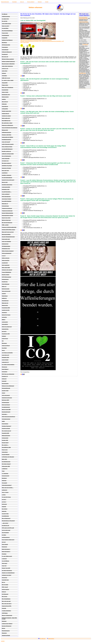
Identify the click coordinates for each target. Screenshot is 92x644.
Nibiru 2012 (4, 459)
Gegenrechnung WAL (7, 606)
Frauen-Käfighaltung (6, 272)
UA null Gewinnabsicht (7, 178)
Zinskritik (4, 608)
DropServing (5, 282)
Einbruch (4, 592)
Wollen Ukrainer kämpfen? (8, 251)
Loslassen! (4, 559)
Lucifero (4, 495)
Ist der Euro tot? (5, 355)
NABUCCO (4, 298)
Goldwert (4, 336)
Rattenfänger (5, 296)
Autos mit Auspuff (6, 142)
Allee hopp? (5, 563)
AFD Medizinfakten (6, 246)
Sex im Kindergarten (6, 156)
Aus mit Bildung (5, 561)
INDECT (4, 320)
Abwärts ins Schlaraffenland (8, 573)
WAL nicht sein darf (6, 601)
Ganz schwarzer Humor (7, 147)
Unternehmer (5, 452)
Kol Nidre (4, 535)
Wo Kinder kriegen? (6, 464)
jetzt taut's (4, 331)
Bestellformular (82, 73)
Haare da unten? (6, 26)
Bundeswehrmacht (6, 412)
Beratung (40, 2)
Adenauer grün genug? (7, 270)
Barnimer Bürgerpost (7, 626)
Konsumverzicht (5, 476)
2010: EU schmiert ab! (7, 327)
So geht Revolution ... (7, 192)
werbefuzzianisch (6, 537)
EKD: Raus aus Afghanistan (8, 374)
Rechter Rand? (5, 443)
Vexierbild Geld (5, 580)
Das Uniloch (5, 509)
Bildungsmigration (6, 436)
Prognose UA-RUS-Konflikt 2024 (9, 227)
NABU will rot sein (6, 78)
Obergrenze (4, 367)
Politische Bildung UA (7, 52)
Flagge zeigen (5, 85)
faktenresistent (5, 97)
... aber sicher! (5, 523)
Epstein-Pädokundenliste (7, 213)
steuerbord (4, 312)
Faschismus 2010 (6, 334)
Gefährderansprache (6, 132)
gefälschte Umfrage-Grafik (8, 154)
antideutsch (4, 490)
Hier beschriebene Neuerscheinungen (83, 18)
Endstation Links (6, 189)
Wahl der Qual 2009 (6, 410)
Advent (3, 393)
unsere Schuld (5, 360)
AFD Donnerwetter (6, 45)
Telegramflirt (5, 83)
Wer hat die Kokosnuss (7, 223)
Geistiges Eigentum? (6, 426)
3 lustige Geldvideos (6, 611)
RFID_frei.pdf (5, 587)
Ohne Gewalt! (5, 544)
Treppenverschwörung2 (7, 211)
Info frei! (4, 542)
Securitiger (4, 348)
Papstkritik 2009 (5, 433)
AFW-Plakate (5, 613)
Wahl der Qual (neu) (6, 220)
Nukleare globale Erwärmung (8, 61)
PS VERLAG (5, 14)
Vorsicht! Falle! (5, 514)
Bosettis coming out (6, 151)
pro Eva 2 (4, 499)
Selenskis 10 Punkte (6, 168)
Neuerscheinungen (5, 2)
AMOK (3, 421)
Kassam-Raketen (6, 455)
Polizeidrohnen (5, 279)
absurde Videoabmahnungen (8, 237)
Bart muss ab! (5, 57)
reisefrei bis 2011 (6, 310)
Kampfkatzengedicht (6, 140)
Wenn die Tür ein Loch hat (8, 232)
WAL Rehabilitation (6, 599)
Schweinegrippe (5, 402)
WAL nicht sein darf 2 (7, 604)
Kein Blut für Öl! (5, 526)
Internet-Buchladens (84, 22)
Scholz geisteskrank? (7, 253)
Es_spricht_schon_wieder (8, 80)
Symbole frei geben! (6, 116)
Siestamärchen (5, 301)
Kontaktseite (85, 44)
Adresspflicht (5, 324)
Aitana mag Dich (6, 260)
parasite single (5, 391)
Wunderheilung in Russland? (8, 521)
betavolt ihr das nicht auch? (8, 180)
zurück (3, 641)
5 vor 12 (4, 256)
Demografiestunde (6, 388)
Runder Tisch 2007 (6, 568)
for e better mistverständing (8, 365)
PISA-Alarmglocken (6, 197)
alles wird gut (5, 102)
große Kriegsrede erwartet (8, 144)
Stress (3, 350)
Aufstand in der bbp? (7, 575)
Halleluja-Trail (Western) (7, 40)
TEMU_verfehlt (5, 225)
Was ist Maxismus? (6, 518)
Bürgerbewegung (6, 631)
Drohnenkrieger (5, 206)
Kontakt (47, 2)
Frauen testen (5, 33)
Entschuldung (5, 424)
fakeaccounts (5, 305)
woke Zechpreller (6, 158)
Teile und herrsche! (6, 291)
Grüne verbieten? (6, 194)
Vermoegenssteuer (6, 419)
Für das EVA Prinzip (6, 497)
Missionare (4, 343)
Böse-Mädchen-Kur (6, 121)
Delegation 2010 (5, 357)
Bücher (3, 628)
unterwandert (5, 322)
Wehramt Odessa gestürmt (8, 59)
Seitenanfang (51, 639)
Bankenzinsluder (6, 289)
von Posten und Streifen (7, 353)
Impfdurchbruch (5, 114)
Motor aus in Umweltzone (7, 87)
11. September (5, 473)
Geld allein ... (5, 414)
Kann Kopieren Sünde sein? (8, 540)
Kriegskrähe (5, 38)
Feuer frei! (4, 566)
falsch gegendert (6, 265)
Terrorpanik (4, 483)
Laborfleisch (5, 173)
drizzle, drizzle (5, 92)
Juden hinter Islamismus (7, 66)
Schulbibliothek (5, 516)
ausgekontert (5, 263)
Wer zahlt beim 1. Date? (7, 123)
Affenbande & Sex (6, 249)
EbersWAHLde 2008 (6, 447)
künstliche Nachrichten (7, 185)
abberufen (4, 511)
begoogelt (4, 381)
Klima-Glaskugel (6, 284)
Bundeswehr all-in (6, 95)
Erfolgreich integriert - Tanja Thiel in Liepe (9, 618)
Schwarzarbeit (5, 438)
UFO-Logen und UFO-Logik (8, 528)
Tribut (3, 471)
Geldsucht (4, 379)
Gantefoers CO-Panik (7, 166)
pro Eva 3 (4, 502)
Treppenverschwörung (7, 208)
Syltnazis (4, 73)
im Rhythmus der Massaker (8, 457)
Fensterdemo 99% (6, 308)
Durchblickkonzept (6, 462)
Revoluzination (5, 384)
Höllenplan (4, 104)
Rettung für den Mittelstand (8, 386)
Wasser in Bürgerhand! (7, 615)
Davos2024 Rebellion (7, 201)
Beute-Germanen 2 (6, 552)
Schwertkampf (5, 50)
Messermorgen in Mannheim (8, 64)
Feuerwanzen (5, 47)
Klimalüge (4, 554)
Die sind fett (5, 21)
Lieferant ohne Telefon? (7, 624)
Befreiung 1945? (5, 400)
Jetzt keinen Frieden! (6, 199)
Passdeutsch (5, 54)
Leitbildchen (5, 469)
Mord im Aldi (5, 182)
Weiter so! (4, 286)
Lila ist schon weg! (6, 530)
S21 (3, 341)
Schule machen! (5, 589)
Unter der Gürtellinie (6, 241)
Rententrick (4, 547)
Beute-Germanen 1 (6, 549)
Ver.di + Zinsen (5, 492)
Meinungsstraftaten (6, 234)
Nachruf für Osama (6, 315)
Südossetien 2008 (6, 466)
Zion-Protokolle (5, 533)
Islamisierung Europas (7, 398)
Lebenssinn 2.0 (5, 362)
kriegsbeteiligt (5, 90)
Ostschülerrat (5, 106)
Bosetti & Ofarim (6, 275)
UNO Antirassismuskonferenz (8, 417)
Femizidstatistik (5, 35)
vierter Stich (5, 71)
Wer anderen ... (5, 445)
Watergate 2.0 (5, 204)
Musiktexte (4, 478)
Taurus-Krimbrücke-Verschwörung (9, 128)
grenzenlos (4, 317)
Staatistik (4, 507)
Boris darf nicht (5, 171)
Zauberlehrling (5, 329)
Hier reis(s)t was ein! (6, 431)
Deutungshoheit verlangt (7, 215)
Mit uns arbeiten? (31, 2)
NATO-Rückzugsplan (6, 277)
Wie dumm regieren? (6, 163)
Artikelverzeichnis (6, 16)
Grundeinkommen (6, 407)
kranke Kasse (5, 339)
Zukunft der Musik (6, 428)
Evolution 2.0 (5, 376)
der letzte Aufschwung (7, 570)
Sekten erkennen (6, 258)
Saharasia (4, 481)
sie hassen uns (5, 161)
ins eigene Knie (5, 19)
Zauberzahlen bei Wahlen (7, 137)
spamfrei (4, 294)
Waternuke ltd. (5, 303)
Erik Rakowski (5, 594)
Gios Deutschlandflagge (7, 31)
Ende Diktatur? (5, 369)
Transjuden (4, 76)
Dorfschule (4, 504)
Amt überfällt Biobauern (7, 149)
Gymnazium (4, 372)
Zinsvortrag (4, 578)
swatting (4, 99)
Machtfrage (4, 43)
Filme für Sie (5, 450)
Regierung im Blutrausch (7, 125)
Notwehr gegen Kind (6, 111)
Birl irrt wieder (5, 585)
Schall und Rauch (6, 346)
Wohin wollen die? (6, 118)
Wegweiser (4, 633)
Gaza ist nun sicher (6, 218)
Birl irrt (3, 582)
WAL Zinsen (5, 596)
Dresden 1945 (5, 440)
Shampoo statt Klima (6, 135)
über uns (22, 2)
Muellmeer (4, 621)
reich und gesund (6, 395)
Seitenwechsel (5, 244)
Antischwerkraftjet (6, 187)
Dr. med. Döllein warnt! (7, 556)
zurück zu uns (5, 69)
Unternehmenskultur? (7, 485)
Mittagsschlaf (5, 130)
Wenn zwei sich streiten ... (8, 488)
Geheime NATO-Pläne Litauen (8, 230)
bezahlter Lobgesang (7, 175)
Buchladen (14, 2)
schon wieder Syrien (6, 24)
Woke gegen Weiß (6, 268)
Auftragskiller (5, 109)
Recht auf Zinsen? (6, 405)
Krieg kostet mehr (6, 239)
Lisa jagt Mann (5, 28)
